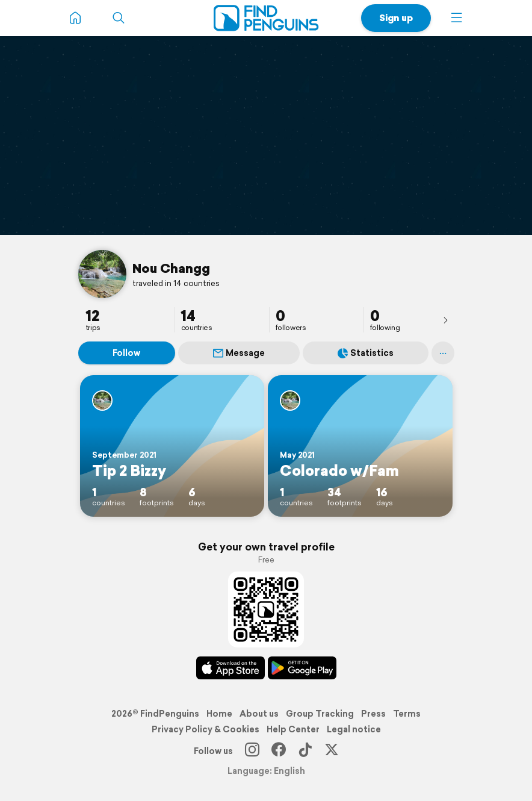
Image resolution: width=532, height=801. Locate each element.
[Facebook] (279, 751)
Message (239, 353)
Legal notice (354, 729)
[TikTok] (305, 751)
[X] (332, 751)
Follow (126, 353)
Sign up (396, 18)
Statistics (366, 353)
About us (259, 714)
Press (373, 714)
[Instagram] (252, 751)
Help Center (293, 729)
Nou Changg (171, 268)
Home (219, 714)
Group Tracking (320, 714)
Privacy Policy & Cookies (206, 729)
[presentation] (445, 320)
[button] (457, 18)
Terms (407, 714)
